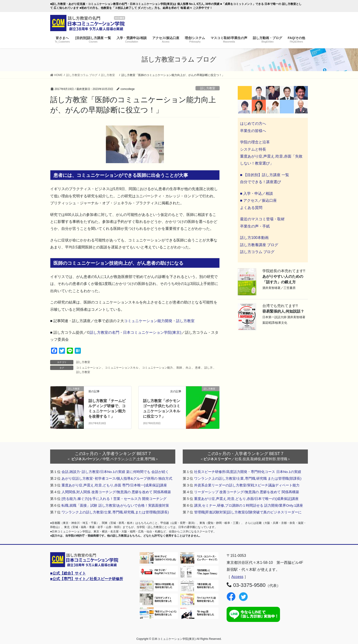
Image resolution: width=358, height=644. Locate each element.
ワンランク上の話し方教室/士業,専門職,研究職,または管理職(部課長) (115, 512)
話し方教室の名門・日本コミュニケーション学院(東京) (135, 332)
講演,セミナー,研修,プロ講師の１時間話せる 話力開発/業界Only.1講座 (249, 505)
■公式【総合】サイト (68, 573)
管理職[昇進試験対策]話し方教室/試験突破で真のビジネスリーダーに (248, 512)
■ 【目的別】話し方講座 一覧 (265, 175)
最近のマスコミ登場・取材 (262, 219)
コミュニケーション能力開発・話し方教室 (159, 321)
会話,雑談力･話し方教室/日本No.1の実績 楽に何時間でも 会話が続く (115, 472)
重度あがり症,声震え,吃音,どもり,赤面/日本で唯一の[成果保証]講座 (246, 499)
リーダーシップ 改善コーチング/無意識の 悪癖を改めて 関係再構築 (247, 492)
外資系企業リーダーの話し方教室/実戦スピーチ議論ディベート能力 (247, 485)
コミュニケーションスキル (122, 368)
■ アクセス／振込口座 (258, 200)
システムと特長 (253, 149)
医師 (179, 368)
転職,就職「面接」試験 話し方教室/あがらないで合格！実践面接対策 (115, 505)
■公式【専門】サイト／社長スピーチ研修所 (87, 579)
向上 (189, 368)
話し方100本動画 (254, 238)
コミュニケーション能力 (157, 368)
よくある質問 (251, 208)
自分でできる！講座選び (260, 182)
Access (237, 577)
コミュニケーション (89, 368)
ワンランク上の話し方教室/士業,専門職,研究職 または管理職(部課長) (248, 478)
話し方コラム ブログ (257, 252)
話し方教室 (209, 88)
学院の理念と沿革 (255, 142)
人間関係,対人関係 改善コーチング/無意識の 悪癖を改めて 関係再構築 (116, 492)
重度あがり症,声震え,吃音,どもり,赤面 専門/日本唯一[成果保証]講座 (114, 485)
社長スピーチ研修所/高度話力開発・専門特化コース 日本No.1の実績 (248, 472)
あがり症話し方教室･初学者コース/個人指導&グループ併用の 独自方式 (117, 478)
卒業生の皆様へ (253, 131)
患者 (198, 368)
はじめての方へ (253, 124)
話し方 (208, 368)
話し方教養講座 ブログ (259, 245)
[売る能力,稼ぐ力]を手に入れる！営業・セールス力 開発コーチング (114, 499)
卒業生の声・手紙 (255, 226)
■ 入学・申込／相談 (257, 193)
